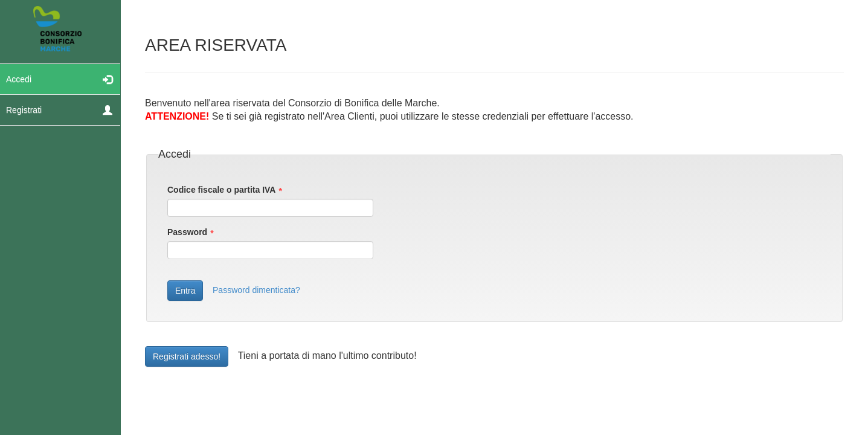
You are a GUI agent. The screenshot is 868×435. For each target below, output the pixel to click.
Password (187, 232)
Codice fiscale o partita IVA (221, 190)
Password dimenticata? (256, 290)
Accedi (59, 79)
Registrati (59, 110)
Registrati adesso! (187, 356)
